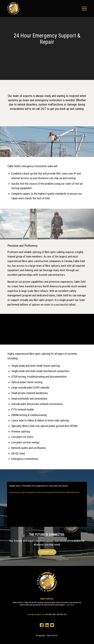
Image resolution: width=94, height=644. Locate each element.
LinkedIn (47, 625)
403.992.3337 (62, 615)
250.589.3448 (50, 615)
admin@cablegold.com (36, 615)
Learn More (70, 605)
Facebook (42, 625)
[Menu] (83, 9)
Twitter (52, 625)
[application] (47, 504)
